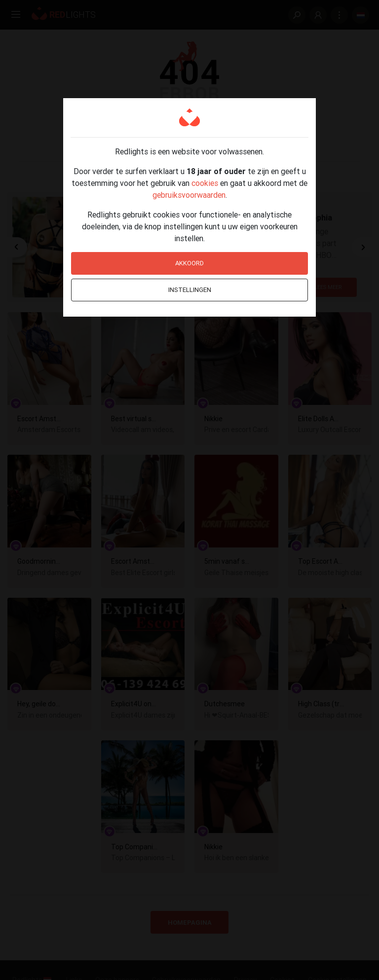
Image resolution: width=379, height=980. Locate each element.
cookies (205, 183)
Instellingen (190, 290)
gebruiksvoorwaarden (189, 195)
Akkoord (189, 263)
